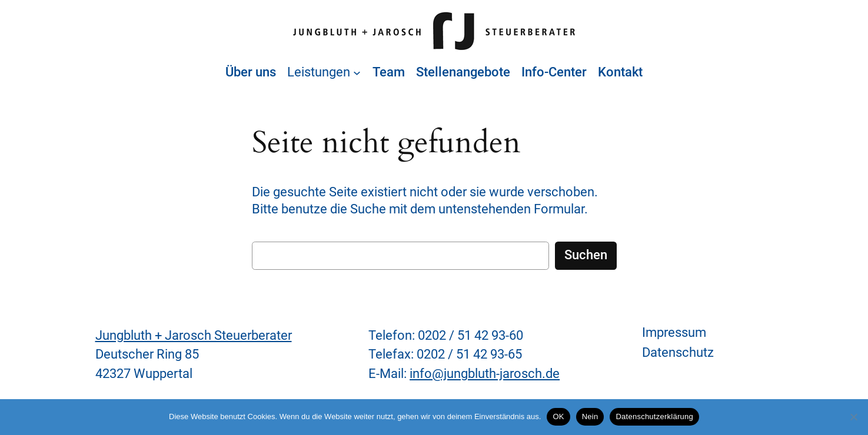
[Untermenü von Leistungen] (357, 73)
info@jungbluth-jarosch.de (485, 374)
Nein (590, 416)
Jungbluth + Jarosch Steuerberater (194, 335)
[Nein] (853, 417)
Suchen (586, 255)
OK (558, 416)
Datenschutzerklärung (654, 416)
